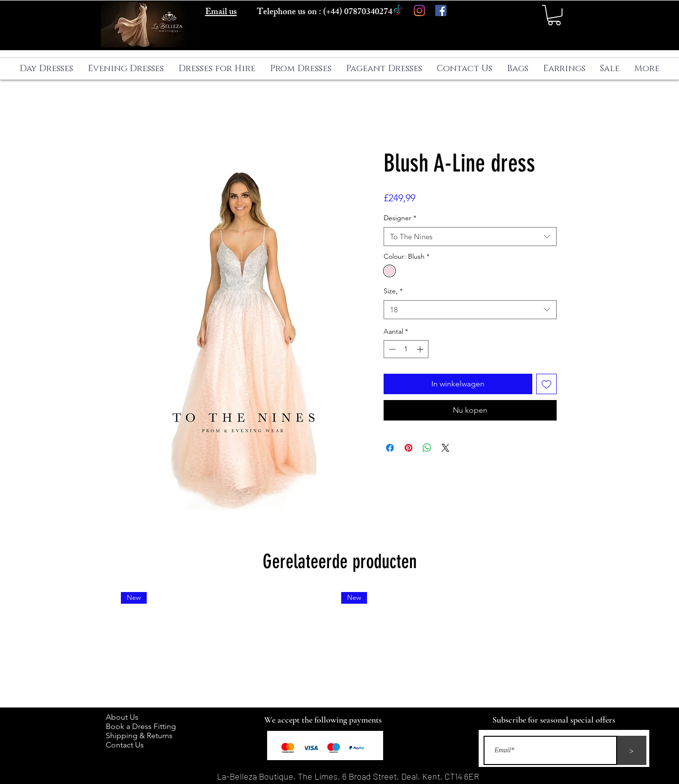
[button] (554, 15)
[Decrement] (391, 349)
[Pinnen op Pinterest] (408, 448)
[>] (632, 750)
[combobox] (470, 237)
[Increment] (421, 349)
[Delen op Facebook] (390, 448)
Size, (393, 291)
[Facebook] (441, 10)
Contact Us (125, 745)
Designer (400, 218)
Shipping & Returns (141, 736)
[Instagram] (419, 10)
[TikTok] (398, 10)
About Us (127, 717)
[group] (340, 646)
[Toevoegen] (546, 384)
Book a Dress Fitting (141, 726)
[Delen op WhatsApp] (427, 448)
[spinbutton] (406, 349)
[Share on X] (446, 448)
